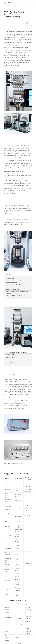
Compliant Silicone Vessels (12, 289)
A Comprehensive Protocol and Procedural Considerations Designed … (16, 282)
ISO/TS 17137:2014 (10, 357)
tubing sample (11, 192)
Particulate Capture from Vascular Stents (16, 295)
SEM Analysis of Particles (12, 287)
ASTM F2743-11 (9, 360)
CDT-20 (25, 145)
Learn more (9, 275)
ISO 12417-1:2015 (10, 355)
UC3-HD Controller (10, 298)
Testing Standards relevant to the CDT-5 (16, 352)
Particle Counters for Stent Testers (14, 285)
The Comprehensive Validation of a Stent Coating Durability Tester (18, 278)
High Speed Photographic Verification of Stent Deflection (17, 292)
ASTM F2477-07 (9, 365)
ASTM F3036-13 (9, 362)
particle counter (23, 162)
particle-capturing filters (27, 59)
